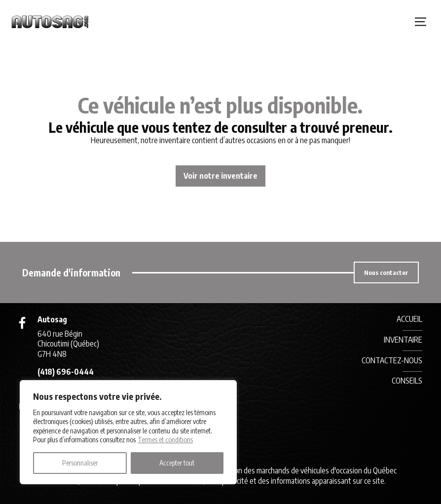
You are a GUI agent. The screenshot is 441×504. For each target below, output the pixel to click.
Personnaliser (80, 463)
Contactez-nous (392, 360)
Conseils (407, 381)
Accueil (409, 319)
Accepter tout (177, 463)
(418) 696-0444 (66, 372)
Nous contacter (386, 272)
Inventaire (403, 340)
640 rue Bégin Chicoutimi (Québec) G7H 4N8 (68, 344)
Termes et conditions (165, 440)
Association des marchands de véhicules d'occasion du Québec (302, 470)
